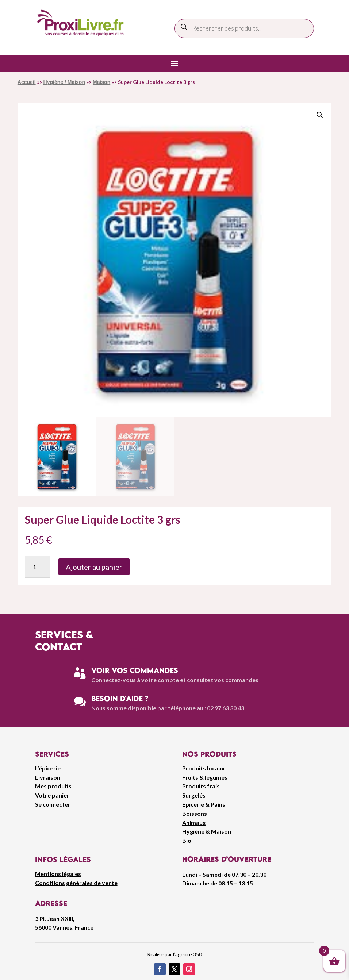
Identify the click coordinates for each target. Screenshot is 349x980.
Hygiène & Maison (207, 831)
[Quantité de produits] (37, 567)
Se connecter (53, 804)
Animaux (194, 823)
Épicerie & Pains (204, 804)
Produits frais (201, 786)
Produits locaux (204, 768)
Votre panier (52, 795)
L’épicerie (48, 768)
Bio (187, 840)
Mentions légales (58, 874)
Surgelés (194, 795)
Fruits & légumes (205, 777)
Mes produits (53, 786)
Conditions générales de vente (76, 883)
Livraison (48, 777)
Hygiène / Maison (64, 82)
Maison (101, 82)
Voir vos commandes (135, 670)
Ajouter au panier (94, 567)
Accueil (27, 82)
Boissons (195, 813)
